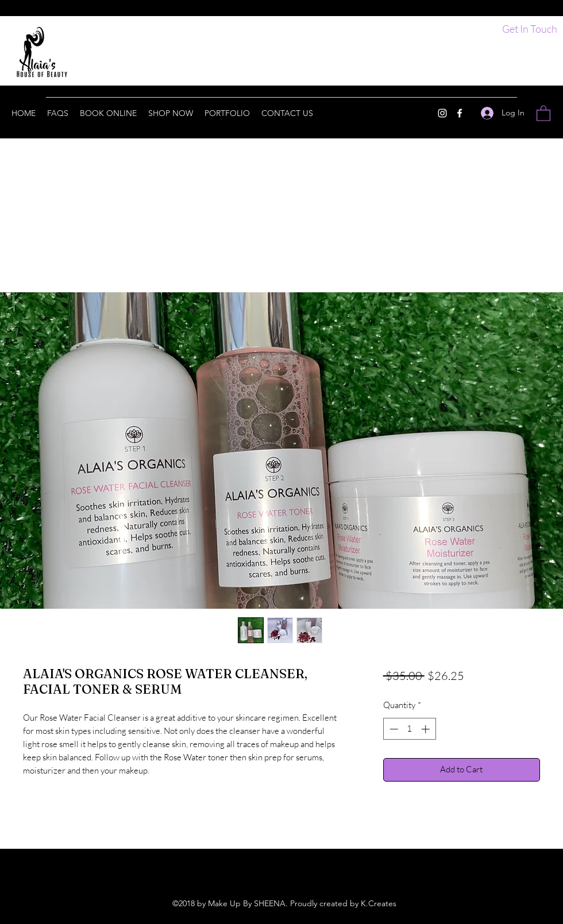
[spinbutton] (409, 729)
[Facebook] (460, 113)
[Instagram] (442, 113)
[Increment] (427, 729)
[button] (543, 113)
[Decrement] (393, 729)
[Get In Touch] (530, 29)
